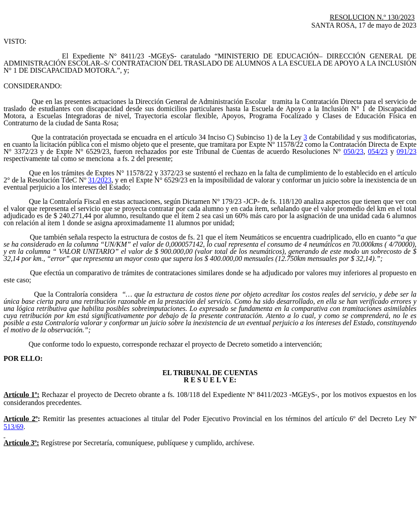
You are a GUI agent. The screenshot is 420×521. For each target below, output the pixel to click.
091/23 (407, 151)
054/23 (378, 151)
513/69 (13, 427)
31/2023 (100, 180)
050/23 (353, 151)
